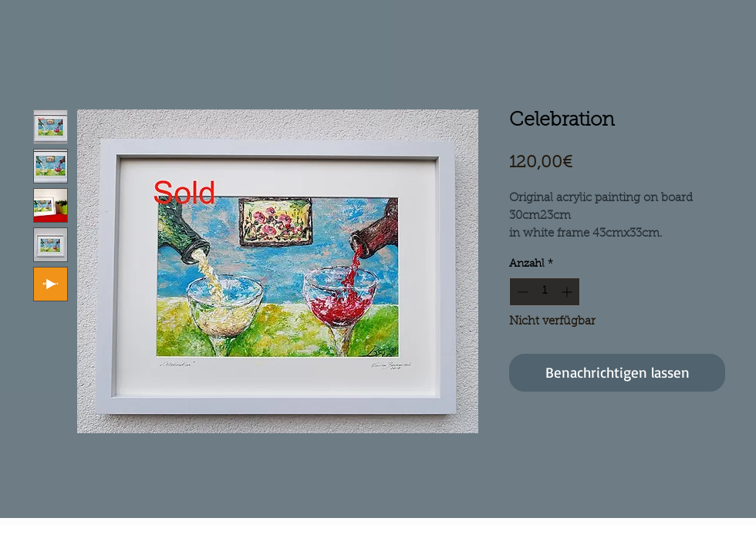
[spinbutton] (545, 292)
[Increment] (568, 292)
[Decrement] (521, 292)
